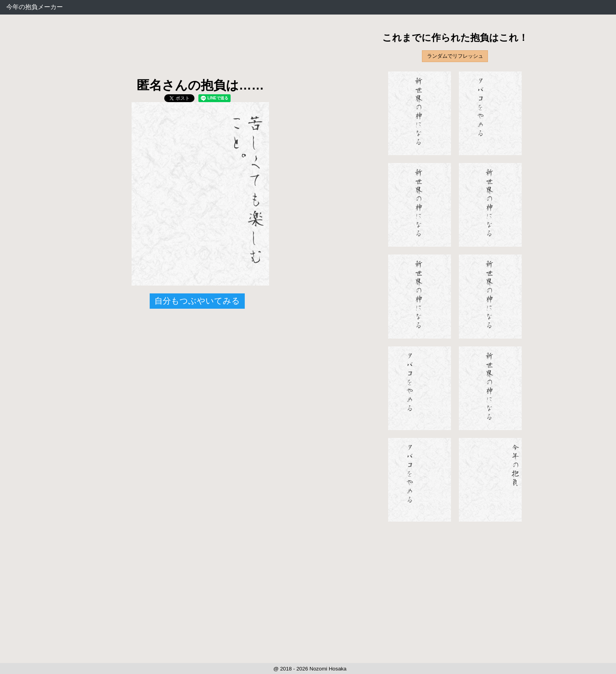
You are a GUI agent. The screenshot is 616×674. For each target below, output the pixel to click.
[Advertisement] (200, 51)
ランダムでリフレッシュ (455, 56)
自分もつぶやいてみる (197, 301)
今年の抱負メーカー (35, 7)
